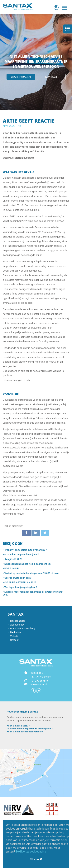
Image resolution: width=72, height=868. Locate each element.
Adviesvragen (21, 77)
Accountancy (16, 625)
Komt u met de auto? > (18, 726)
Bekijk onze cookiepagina (31, 852)
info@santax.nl (39, 685)
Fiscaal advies (17, 621)
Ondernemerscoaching (21, 629)
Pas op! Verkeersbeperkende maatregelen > (30, 729)
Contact (51, 77)
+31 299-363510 (39, 681)
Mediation (14, 632)
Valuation (14, 636)
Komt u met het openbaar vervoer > (25, 732)
